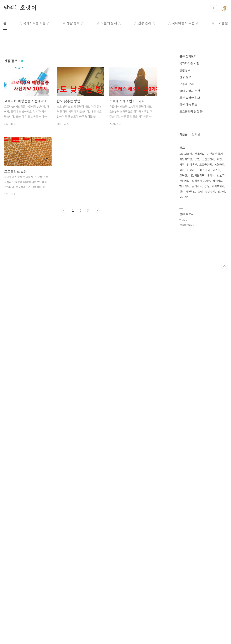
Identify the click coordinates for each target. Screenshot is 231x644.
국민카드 (184, 447)
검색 (215, 8)
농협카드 (219, 414)
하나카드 (184, 436)
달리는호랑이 (20, 8)
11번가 (221, 425)
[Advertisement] (80, 81)
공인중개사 (208, 409)
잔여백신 (192, 414)
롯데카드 (197, 436)
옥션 (182, 420)
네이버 (211, 425)
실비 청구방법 (187, 441)
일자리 (221, 441)
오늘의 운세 (187, 209)
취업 (219, 409)
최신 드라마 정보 (190, 222)
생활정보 (185, 195)
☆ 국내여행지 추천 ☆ (183, 23)
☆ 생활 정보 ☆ (73, 23)
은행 (197, 409)
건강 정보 (185, 202)
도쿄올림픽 (206, 414)
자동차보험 (186, 409)
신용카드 (192, 420)
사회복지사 (218, 436)
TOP (225, 641)
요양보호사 (186, 403)
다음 (97, 269)
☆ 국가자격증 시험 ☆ (34, 23)
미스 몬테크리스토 (210, 420)
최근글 (183, 259)
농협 (200, 441)
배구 (182, 414)
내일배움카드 (197, 425)
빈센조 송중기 (215, 403)
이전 (64, 269)
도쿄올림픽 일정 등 (191, 236)
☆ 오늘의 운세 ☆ (109, 23)
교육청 (183, 425)
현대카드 (199, 403)
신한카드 (184, 430)
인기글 (196, 259)
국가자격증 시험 (189, 188)
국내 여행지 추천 (190, 216)
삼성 (207, 436)
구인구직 (210, 441)
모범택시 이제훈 (201, 430)
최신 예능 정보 (188, 229)
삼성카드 (218, 430)
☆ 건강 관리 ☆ (145, 23)
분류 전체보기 (188, 181)
